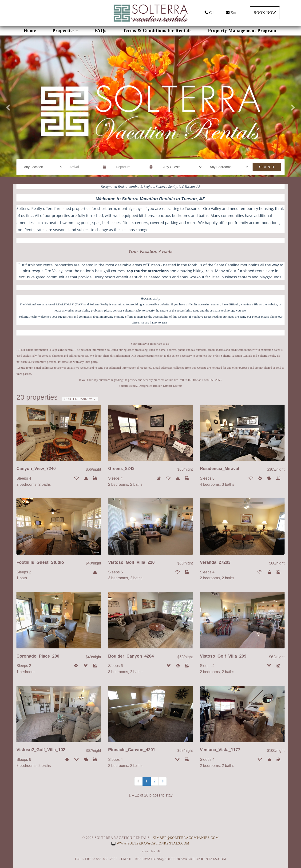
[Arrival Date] (84, 167)
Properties (64, 30)
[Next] (162, 781)
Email (233, 13)
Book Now (265, 13)
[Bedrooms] (227, 167)
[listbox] (150, 106)
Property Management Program (242, 30)
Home (30, 30)
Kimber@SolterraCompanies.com (186, 838)
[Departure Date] (131, 167)
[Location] (42, 167)
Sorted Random (80, 399)
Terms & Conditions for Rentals (157, 30)
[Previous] (139, 781)
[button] (8, 106)
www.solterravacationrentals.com (150, 843)
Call (210, 13)
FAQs (101, 30)
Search (267, 167)
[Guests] (181, 167)
